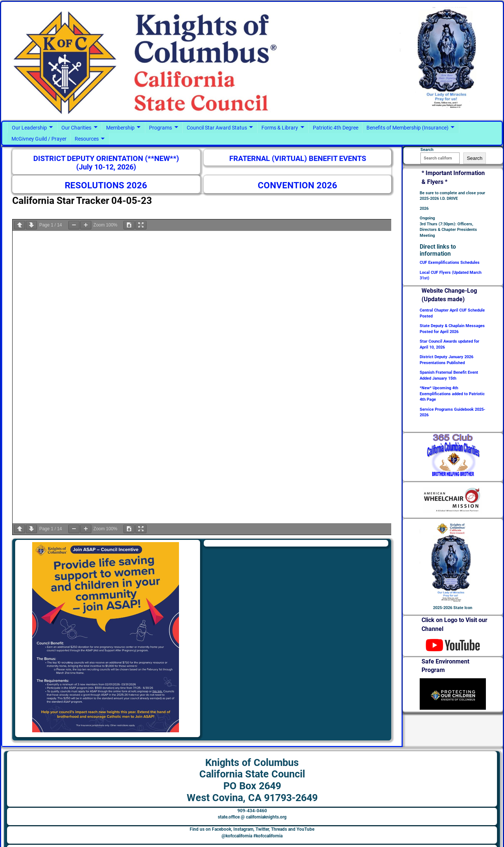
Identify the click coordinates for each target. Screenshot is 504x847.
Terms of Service (470, 838)
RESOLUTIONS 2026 (106, 185)
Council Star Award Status (217, 128)
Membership (120, 128)
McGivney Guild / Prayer (39, 139)
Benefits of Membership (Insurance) (407, 128)
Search (474, 158)
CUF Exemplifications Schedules (450, 263)
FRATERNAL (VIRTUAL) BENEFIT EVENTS (298, 159)
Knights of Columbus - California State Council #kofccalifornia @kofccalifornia (110, 838)
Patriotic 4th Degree (336, 128)
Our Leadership (29, 128)
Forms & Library (280, 128)
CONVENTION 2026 (297, 185)
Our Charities (76, 128)
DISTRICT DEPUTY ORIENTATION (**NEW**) (106, 159)
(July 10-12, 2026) (106, 167)
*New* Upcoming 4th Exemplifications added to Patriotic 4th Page (452, 394)
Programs (160, 128)
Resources (87, 139)
